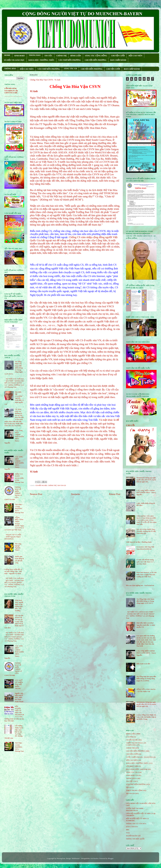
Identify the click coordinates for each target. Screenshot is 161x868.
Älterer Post (115, 494)
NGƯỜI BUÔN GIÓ (133, 836)
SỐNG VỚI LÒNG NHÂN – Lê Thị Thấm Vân (146, 690)
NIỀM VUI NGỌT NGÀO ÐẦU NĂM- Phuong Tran (19, 478)
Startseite (76, 494)
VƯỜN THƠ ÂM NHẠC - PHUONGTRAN (135, 809)
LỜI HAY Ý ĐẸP (132, 766)
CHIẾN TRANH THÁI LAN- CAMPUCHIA (136, 744)
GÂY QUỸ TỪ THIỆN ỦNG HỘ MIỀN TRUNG (19, 684)
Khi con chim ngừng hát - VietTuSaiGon (140, 585)
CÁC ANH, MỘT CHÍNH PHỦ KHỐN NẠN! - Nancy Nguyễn (146, 492)
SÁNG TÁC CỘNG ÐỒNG (96, 56)
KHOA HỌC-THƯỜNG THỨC (41, 60)
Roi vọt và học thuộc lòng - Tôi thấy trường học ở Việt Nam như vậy (146, 531)
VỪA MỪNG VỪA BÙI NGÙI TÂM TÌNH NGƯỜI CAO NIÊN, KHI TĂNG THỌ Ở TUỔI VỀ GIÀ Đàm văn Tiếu (146, 520)
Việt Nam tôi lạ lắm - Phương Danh (139, 542)
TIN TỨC (48, 56)
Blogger (111, 858)
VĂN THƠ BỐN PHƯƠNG (70, 60)
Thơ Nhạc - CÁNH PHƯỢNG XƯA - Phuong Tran (19, 509)
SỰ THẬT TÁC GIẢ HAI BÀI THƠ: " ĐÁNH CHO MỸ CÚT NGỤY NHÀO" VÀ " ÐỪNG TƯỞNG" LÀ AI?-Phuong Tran (14, 383)
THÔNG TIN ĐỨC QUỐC (135, 839)
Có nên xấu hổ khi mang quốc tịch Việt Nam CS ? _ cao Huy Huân (146, 562)
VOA (128, 833)
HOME (7, 55)
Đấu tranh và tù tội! (143, 664)
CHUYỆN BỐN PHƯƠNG (96, 60)
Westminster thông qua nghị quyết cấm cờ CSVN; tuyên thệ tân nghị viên (146, 480)
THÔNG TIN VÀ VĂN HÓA (136, 824)
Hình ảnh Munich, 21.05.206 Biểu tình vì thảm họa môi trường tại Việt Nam (146, 574)
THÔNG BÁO (10, 69)
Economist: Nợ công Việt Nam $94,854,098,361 (145, 548)
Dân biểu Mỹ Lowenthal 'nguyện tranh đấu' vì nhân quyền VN (146, 625)
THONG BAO (35, 55)
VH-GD (129, 787)
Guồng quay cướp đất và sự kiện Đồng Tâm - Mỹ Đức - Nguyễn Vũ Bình (13, 571)
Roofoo (96, 858)
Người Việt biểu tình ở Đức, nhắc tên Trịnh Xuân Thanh (19, 697)
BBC (128, 830)
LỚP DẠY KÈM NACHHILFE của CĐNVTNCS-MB (11, 91)
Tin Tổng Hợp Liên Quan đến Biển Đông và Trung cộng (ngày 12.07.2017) (145, 601)
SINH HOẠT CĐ (132, 775)
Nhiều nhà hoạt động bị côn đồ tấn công (19, 560)
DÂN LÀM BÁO (132, 827)
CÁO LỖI (130, 425)
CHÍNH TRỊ (61, 56)
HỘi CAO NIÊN (132, 760)
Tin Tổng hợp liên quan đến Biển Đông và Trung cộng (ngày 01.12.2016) (146, 678)
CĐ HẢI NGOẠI (41, 485)
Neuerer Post (36, 494)
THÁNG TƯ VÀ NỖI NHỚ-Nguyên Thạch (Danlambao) (13, 537)
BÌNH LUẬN (76, 56)
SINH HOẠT (20, 56)
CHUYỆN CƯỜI (118, 56)
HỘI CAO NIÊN (135, 56)
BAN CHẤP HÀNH (118, 60)
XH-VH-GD (62, 485)
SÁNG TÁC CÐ (70, 69)
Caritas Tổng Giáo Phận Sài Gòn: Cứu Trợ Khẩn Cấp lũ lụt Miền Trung (146, 717)
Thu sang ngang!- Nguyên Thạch (18, 547)
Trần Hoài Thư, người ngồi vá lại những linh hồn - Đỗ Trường (19, 605)
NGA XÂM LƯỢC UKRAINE (137, 769)
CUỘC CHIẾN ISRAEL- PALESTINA (140, 757)
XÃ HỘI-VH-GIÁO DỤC (14, 60)
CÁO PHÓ (130, 737)
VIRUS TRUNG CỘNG (134, 790)
